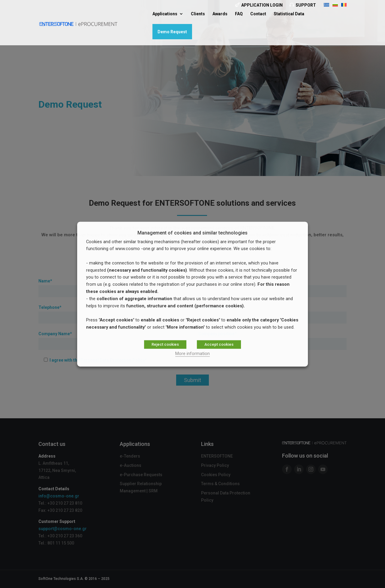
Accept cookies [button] (219, 344)
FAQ (239, 14)
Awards (220, 14)
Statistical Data (289, 14)
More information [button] (192, 354)
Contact (258, 14)
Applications (165, 14)
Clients (198, 14)
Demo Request (172, 32)
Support (306, 5)
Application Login (262, 5)
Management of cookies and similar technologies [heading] (192, 233)
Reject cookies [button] (165, 344)
